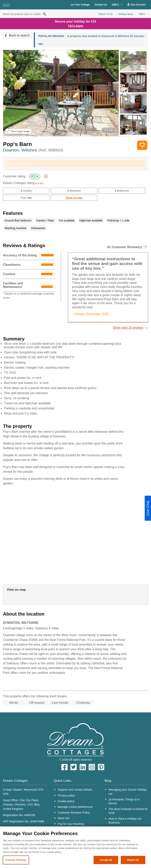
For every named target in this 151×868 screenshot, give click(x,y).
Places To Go (105, 14)
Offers (142, 14)
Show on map (74, 198)
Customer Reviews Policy (74, 813)
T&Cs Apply (76, 26)
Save (142, 145)
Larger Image (18, 131)
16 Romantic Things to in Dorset (124, 801)
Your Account (136, 5)
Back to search (19, 35)
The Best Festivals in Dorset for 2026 (128, 811)
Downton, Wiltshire (33, 150)
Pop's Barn (17, 144)
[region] (75, 847)
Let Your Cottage (80, 5)
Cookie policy (66, 801)
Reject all (133, 860)
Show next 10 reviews (128, 328)
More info (64, 818)
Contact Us (101, 5)
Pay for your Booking (71, 824)
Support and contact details (75, 790)
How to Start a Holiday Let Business (125, 821)
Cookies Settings (16, 860)
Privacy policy (66, 795)
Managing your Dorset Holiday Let (128, 792)
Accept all (106, 860)
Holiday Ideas (126, 14)
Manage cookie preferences (75, 807)
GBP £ (117, 5)
